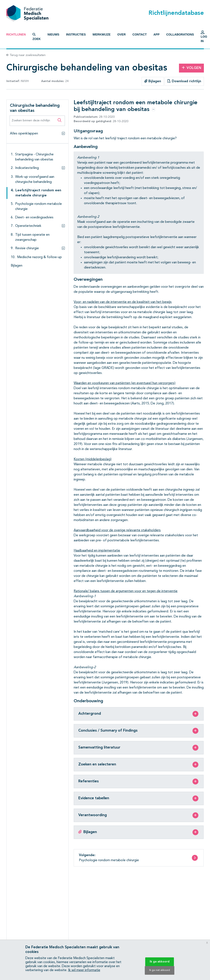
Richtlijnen (16, 34)
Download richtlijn (184, 81)
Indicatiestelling (27, 168)
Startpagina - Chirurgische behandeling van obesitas (34, 157)
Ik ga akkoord (160, 962)
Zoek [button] (37, 37)
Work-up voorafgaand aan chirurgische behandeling (35, 179)
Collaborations (180, 34)
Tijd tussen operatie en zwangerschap (32, 237)
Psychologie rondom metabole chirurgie (39, 207)
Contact (140, 34)
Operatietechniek (28, 226)
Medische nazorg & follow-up (39, 257)
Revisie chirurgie (27, 248)
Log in (204, 38)
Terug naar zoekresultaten (26, 55)
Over (122, 34)
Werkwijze (102, 34)
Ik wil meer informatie (84, 970)
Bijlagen (153, 81)
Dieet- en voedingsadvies (34, 218)
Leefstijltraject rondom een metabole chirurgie (38, 193)
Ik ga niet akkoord (160, 970)
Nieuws (53, 34)
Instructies (76, 34)
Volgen (191, 68)
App (156, 34)
